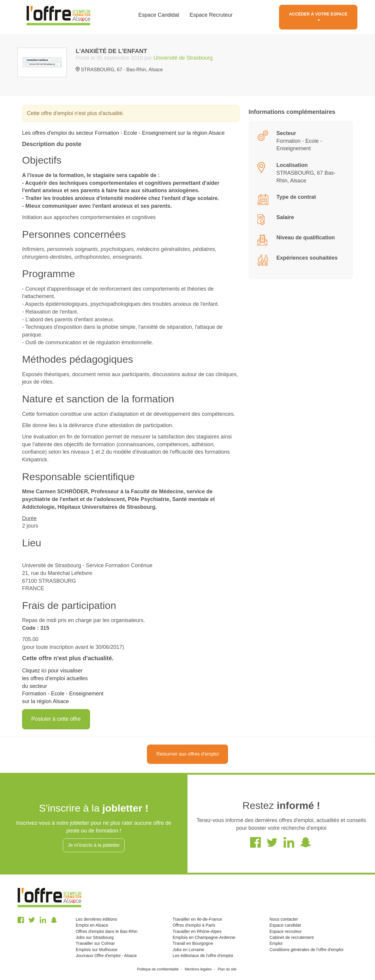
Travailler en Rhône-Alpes (197, 931)
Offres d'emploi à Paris (194, 925)
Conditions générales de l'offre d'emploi (306, 950)
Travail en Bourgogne (193, 943)
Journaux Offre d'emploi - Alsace (106, 956)
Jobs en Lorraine (188, 950)
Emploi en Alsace (92, 925)
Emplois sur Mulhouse (97, 950)
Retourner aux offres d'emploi (187, 754)
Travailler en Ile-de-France (197, 919)
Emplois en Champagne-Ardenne (204, 937)
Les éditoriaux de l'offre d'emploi (203, 956)
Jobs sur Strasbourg (95, 937)
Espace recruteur (286, 931)
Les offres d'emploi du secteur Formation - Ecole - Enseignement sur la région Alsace (123, 133)
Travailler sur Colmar (95, 943)
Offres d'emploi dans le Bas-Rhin (107, 931)
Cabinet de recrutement (292, 937)
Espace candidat (285, 925)
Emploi (276, 943)
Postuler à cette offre (56, 719)
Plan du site (227, 969)
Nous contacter (284, 919)
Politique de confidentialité (158, 969)
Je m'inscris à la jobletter (94, 845)
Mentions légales (198, 969)
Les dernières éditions (96, 919)
